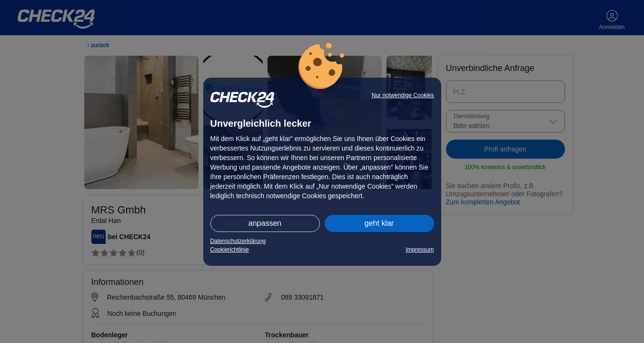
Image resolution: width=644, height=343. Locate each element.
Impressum (420, 250)
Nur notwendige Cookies (403, 95)
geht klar (379, 223)
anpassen (265, 223)
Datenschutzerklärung (238, 241)
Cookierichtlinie (230, 250)
